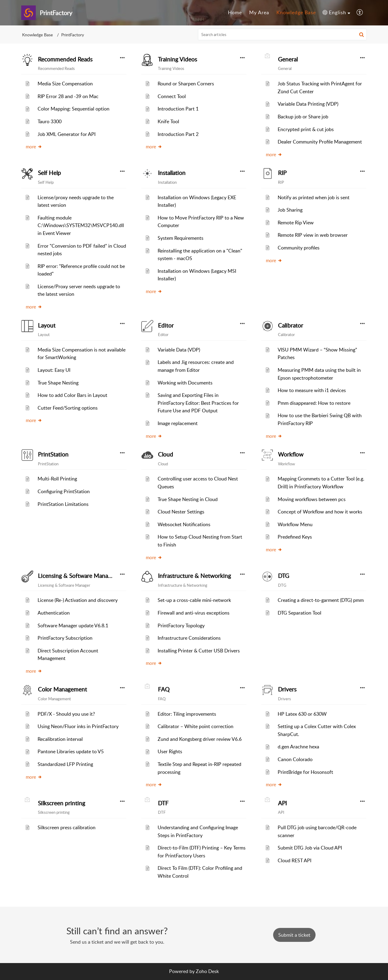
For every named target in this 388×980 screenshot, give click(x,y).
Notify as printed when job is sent (314, 197)
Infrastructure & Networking (194, 576)
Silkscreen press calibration (67, 827)
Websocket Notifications (184, 524)
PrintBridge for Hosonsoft (305, 772)
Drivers (287, 689)
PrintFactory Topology (181, 625)
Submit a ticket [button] (294, 935)
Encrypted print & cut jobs (306, 129)
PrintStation (53, 454)
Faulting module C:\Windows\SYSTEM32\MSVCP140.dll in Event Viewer (81, 225)
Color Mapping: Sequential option (74, 109)
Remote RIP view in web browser (313, 235)
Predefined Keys (295, 537)
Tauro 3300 (50, 121)
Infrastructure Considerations (189, 638)
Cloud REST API (294, 860)
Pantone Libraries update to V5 (71, 751)
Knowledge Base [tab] (296, 12)
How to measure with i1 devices (312, 390)
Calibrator (291, 325)
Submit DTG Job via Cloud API (310, 848)
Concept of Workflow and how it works (320, 512)
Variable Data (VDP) (179, 350)
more (34, 147)
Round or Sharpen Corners (186, 84)
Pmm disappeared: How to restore (314, 403)
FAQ (164, 689)
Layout (47, 325)
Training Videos (177, 59)
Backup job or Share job (303, 117)
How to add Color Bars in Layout (72, 395)
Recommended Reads (65, 59)
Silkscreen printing (62, 803)
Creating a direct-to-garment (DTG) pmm (321, 600)
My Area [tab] (259, 12)
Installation (172, 173)
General (288, 59)
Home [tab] (235, 12)
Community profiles (299, 248)
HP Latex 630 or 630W (302, 714)
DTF (163, 803)
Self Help (49, 173)
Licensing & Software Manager (77, 576)
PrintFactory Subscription (65, 638)
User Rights (170, 751)
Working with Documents (185, 383)
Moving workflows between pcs (312, 499)
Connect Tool (172, 96)
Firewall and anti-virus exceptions (194, 613)
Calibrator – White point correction (196, 726)
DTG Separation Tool (299, 613)
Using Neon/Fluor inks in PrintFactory (78, 726)
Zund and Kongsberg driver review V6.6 (200, 739)
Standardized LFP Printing (65, 764)
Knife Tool (168, 121)
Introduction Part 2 (178, 134)
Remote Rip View (296, 223)
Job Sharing (290, 210)
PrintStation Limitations (63, 504)
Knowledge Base (37, 35)
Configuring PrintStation (64, 491)
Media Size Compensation (65, 84)
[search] (283, 35)
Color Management (62, 689)
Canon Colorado (295, 759)
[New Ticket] (294, 935)
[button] (336, 13)
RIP (282, 173)
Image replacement (178, 423)
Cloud (166, 454)
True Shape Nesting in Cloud (188, 499)
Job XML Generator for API (67, 134)
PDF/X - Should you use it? (66, 714)
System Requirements (181, 238)
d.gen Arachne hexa (298, 747)
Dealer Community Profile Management (320, 142)
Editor (166, 325)
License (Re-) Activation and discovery (78, 600)
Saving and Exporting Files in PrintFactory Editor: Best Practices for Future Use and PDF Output (198, 403)
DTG (284, 576)
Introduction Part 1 (178, 109)
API (282, 803)
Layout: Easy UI (54, 370)
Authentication (54, 613)
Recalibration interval (60, 739)
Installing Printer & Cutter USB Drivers (199, 651)
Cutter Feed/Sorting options (68, 408)
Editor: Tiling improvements (187, 714)
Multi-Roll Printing (57, 479)
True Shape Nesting (58, 383)
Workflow (291, 454)
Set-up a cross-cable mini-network (194, 600)
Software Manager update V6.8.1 (73, 625)
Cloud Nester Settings (181, 512)
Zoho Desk (207, 971)
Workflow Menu (295, 524)
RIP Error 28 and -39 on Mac (68, 96)
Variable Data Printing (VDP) (308, 104)
